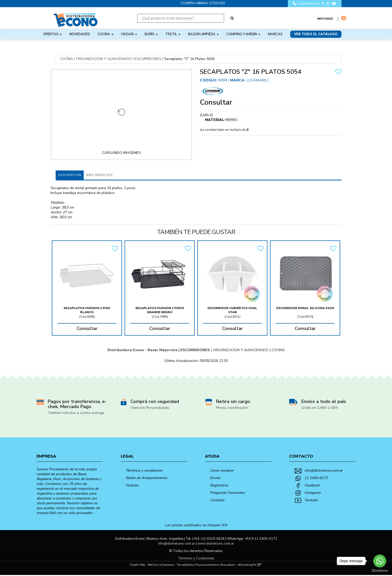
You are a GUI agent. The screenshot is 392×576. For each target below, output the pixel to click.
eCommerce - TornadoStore (176, 565)
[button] (260, 565)
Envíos (215, 478)
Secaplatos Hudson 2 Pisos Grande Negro (160, 310)
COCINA (106, 34)
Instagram (313, 493)
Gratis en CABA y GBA (320, 408)
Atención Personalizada (150, 408)
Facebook (312, 485)
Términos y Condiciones (196, 558)
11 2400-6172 (316, 478)
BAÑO (151, 34)
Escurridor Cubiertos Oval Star (232, 310)
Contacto (217, 500)
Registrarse (219, 485)
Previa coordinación (232, 408)
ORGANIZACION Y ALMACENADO (104, 59)
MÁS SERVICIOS (99, 175)
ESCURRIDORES (148, 59)
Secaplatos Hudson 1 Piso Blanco (87, 310)
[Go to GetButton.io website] (380, 571)
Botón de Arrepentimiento (146, 478)
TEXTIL (173, 34)
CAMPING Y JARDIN (243, 34)
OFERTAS (52, 34)
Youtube (311, 500)
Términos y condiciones (144, 470)
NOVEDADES (80, 34)
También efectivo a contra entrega (76, 413)
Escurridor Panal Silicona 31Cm (305, 308)
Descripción (70, 175)
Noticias (132, 485)
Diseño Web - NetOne (144, 565)
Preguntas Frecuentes (227, 493)
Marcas (275, 34)
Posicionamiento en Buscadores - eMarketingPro (226, 565)
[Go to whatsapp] (380, 561)
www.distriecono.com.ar (216, 544)
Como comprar (222, 470)
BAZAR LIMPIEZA (203, 34)
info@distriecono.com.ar (323, 470)
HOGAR (129, 34)
